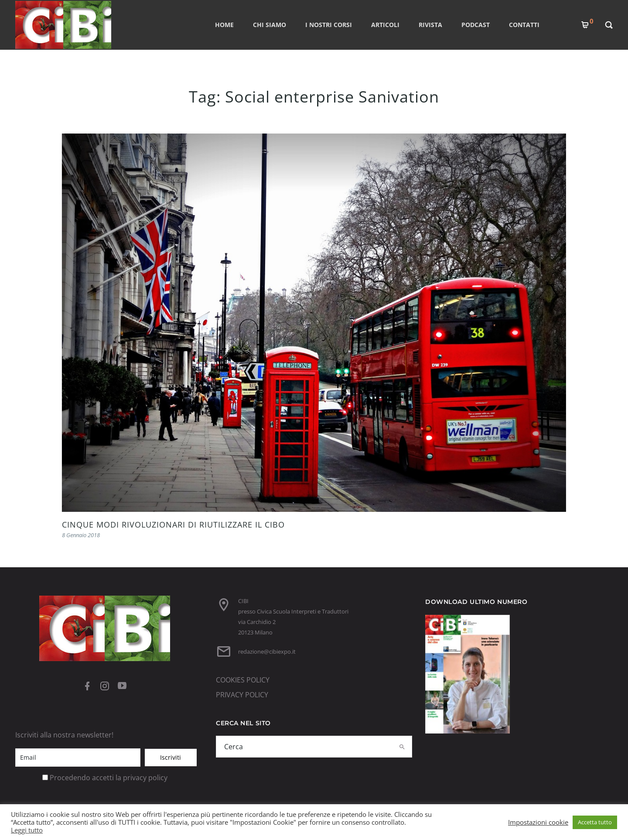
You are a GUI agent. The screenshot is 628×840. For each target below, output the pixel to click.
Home (224, 25)
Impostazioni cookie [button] (538, 822)
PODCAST (476, 25)
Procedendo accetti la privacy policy (109, 778)
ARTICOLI (385, 25)
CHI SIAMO (270, 25)
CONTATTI (524, 25)
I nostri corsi (329, 25)
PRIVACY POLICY (242, 695)
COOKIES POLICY (243, 680)
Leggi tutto (27, 830)
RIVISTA (430, 25)
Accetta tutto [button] (595, 822)
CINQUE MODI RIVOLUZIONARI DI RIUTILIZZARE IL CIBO (173, 525)
